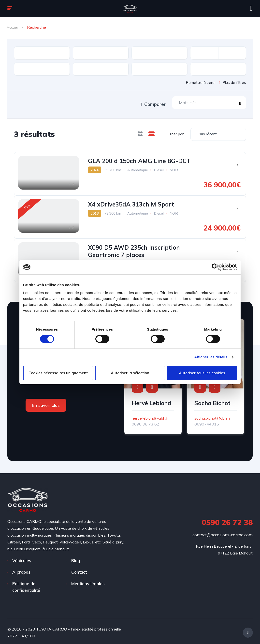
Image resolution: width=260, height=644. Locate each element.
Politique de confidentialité (26, 584)
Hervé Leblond (151, 400)
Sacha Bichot (212, 400)
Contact (79, 569)
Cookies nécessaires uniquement (58, 373)
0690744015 (207, 421)
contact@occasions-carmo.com (223, 532)
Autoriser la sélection (130, 373)
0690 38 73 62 (145, 421)
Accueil (13, 27)
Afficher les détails (211, 357)
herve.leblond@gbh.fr (150, 415)
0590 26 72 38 (227, 520)
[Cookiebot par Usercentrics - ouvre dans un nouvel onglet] (215, 267)
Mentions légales (88, 581)
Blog (76, 558)
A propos (21, 569)
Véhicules (22, 558)
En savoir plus (46, 403)
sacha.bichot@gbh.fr (212, 415)
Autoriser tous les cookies (202, 373)
